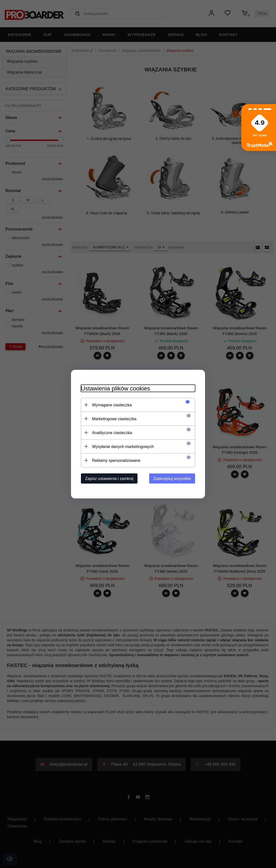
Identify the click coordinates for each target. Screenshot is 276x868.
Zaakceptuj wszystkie (172, 478)
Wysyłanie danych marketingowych (123, 446)
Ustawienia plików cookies (116, 388)
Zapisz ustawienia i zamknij (109, 478)
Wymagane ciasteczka (112, 405)
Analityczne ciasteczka (112, 433)
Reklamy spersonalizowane (116, 460)
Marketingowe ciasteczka (114, 419)
